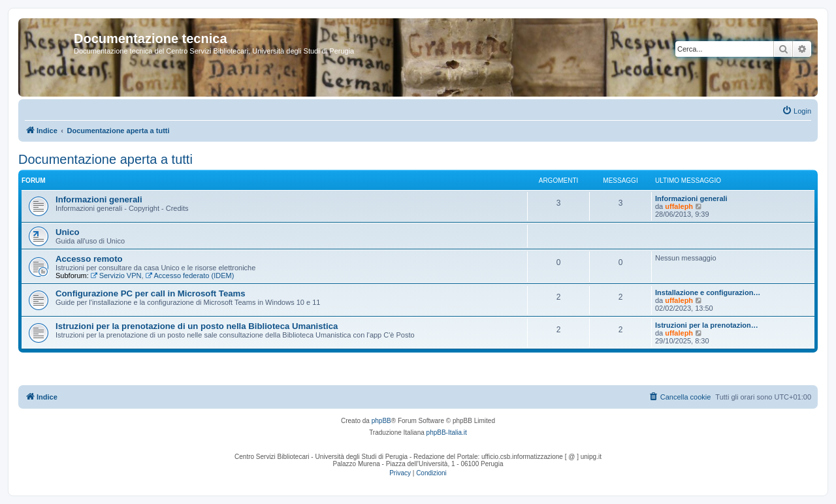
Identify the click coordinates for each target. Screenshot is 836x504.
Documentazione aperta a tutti (105, 159)
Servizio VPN (116, 276)
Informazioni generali (99, 199)
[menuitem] (796, 111)
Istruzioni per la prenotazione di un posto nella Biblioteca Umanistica (197, 326)
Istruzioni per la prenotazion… (707, 325)
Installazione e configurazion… (708, 292)
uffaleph (679, 206)
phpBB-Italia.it (447, 433)
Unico (68, 232)
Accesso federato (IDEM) (190, 276)
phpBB (381, 421)
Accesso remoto (89, 259)
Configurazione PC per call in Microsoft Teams (151, 293)
